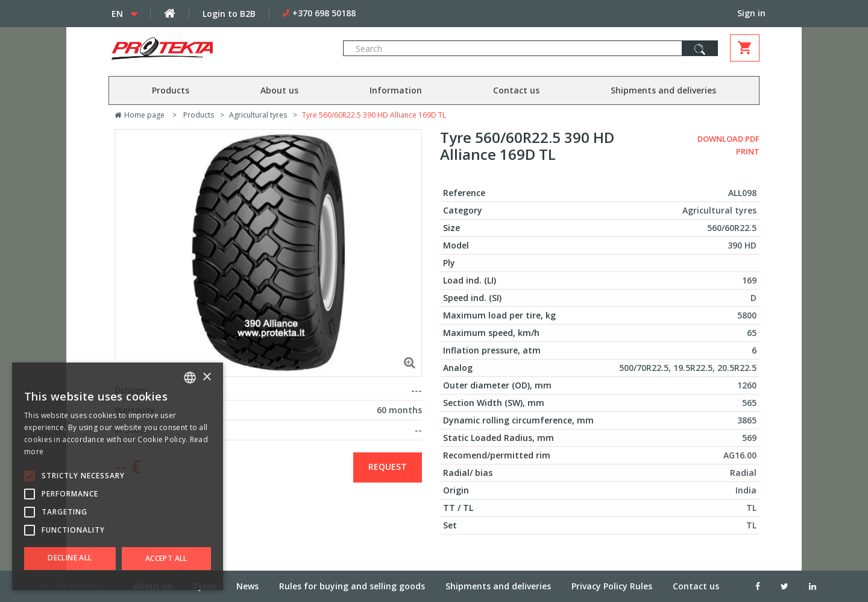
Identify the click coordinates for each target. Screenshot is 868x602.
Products (171, 90)
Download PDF (728, 139)
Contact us (516, 90)
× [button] (206, 377)
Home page (140, 115)
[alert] (118, 476)
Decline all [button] (70, 558)
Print (748, 151)
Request (388, 467)
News (247, 586)
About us (279, 90)
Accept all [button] (166, 558)
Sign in (751, 13)
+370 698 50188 (324, 13)
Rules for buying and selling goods (352, 586)
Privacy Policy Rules (612, 586)
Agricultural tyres (258, 115)
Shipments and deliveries (663, 90)
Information (396, 90)
